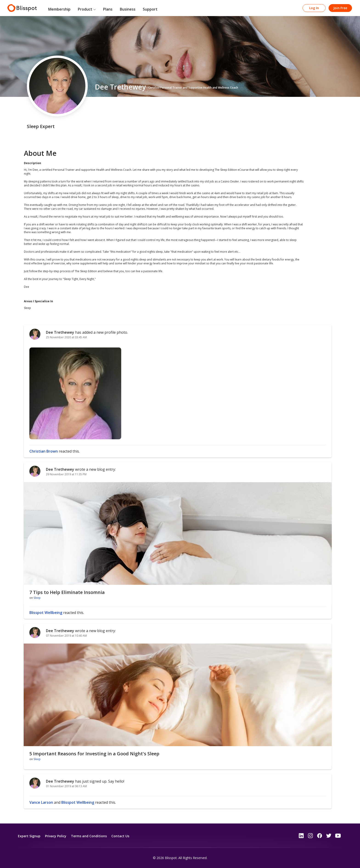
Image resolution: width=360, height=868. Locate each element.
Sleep (37, 598)
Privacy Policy (56, 836)
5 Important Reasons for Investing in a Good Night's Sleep (94, 754)
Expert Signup (29, 836)
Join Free (340, 8)
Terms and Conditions (89, 836)
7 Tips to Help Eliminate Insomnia (67, 592)
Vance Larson (41, 802)
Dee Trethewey (60, 332)
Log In (314, 8)
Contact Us (120, 836)
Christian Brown (44, 451)
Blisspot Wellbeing (46, 613)
